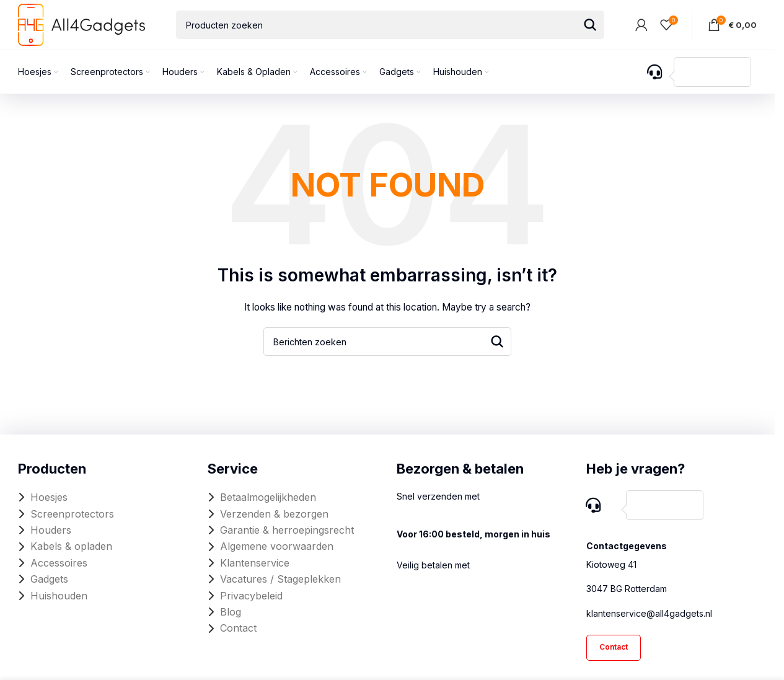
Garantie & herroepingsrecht (287, 530)
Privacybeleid (251, 596)
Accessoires (59, 563)
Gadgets (49, 579)
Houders (51, 530)
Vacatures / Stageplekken (280, 579)
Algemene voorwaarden (277, 546)
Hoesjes (49, 497)
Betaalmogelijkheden (268, 497)
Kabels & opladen (71, 546)
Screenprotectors (72, 514)
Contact (238, 628)
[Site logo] (81, 24)
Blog (231, 612)
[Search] (390, 25)
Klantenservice (255, 563)
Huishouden (59, 596)
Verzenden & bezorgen (274, 514)
